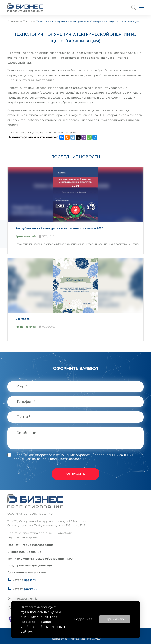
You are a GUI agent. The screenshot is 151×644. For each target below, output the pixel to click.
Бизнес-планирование (24, 552)
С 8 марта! (23, 319)
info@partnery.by (27, 599)
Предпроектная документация (31, 565)
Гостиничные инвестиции (27, 572)
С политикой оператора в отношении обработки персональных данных (72, 455)
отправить (76, 474)
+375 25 (24, 580)
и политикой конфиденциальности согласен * (74, 457)
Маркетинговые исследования (31, 545)
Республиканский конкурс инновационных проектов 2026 (59, 228)
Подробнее (83, 619)
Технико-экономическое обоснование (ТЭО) (41, 559)
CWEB (96, 639)
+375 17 (25, 589)
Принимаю (115, 619)
